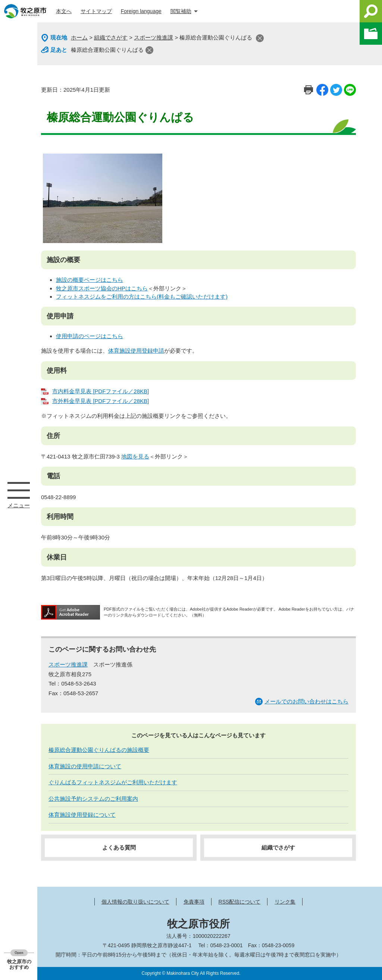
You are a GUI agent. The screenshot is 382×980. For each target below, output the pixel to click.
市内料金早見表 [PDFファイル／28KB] (101, 391)
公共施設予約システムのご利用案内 (93, 799)
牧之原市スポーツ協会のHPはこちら (102, 288)
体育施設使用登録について (82, 815)
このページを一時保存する (371, 34)
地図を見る (135, 456)
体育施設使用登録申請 (136, 351)
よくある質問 (119, 847)
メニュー (19, 490)
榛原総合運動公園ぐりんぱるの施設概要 (99, 750)
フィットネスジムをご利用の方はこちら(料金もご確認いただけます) (142, 297)
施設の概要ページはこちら (90, 280)
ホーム (79, 37)
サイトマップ (96, 11)
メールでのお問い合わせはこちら (306, 701)
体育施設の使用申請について (85, 766)
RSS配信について (240, 902)
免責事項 (194, 902)
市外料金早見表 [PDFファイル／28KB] (101, 401)
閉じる (260, 38)
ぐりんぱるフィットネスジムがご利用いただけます (113, 782)
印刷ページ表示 (309, 90)
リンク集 (285, 902)
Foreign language (141, 11)
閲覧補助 (181, 11)
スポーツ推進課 (154, 37)
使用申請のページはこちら (90, 336)
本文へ (64, 11)
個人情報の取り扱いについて (135, 902)
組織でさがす (111, 37)
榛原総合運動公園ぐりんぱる (107, 50)
